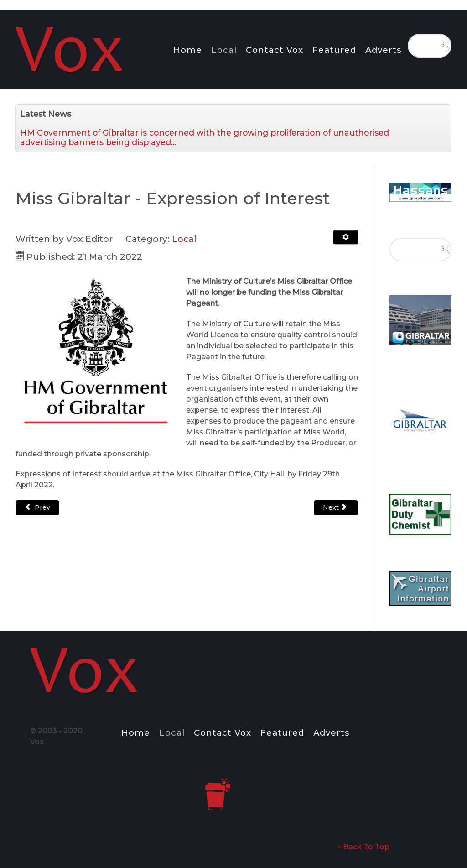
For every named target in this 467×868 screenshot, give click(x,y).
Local (184, 239)
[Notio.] (71, 48)
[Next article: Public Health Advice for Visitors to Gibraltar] (336, 508)
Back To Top (363, 847)
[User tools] (346, 237)
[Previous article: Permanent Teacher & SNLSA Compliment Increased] (37, 508)
